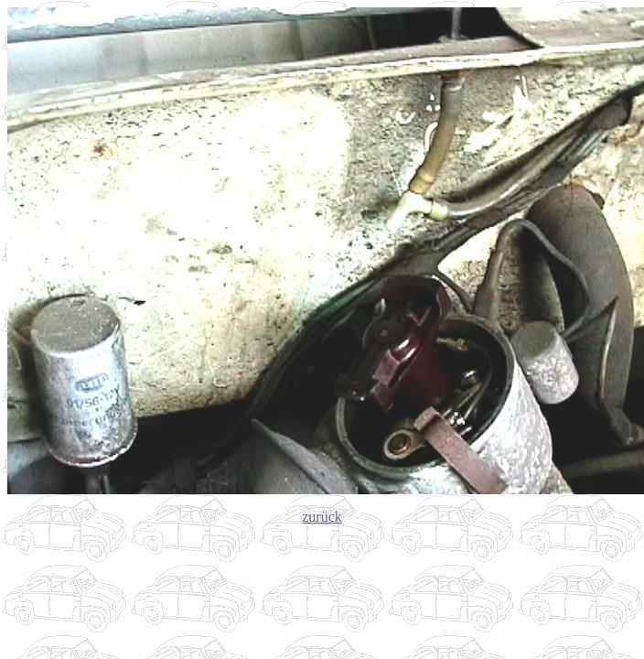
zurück (322, 517)
